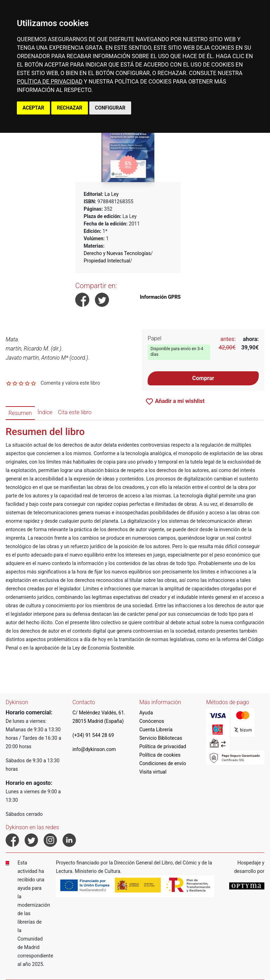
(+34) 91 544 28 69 (93, 735)
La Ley (111, 194)
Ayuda (146, 713)
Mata (12, 339)
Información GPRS (160, 297)
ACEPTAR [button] (33, 108)
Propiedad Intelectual (107, 261)
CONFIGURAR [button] (110, 108)
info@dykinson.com (94, 749)
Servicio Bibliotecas (161, 738)
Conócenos (152, 721)
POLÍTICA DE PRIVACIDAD (50, 82)
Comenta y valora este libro (70, 383)
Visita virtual (153, 772)
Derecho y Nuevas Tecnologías (117, 253)
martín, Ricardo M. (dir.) (34, 349)
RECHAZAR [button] (70, 108)
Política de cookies (160, 755)
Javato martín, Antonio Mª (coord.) (47, 358)
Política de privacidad (163, 746)
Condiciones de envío (163, 763)
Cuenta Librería (156, 730)
